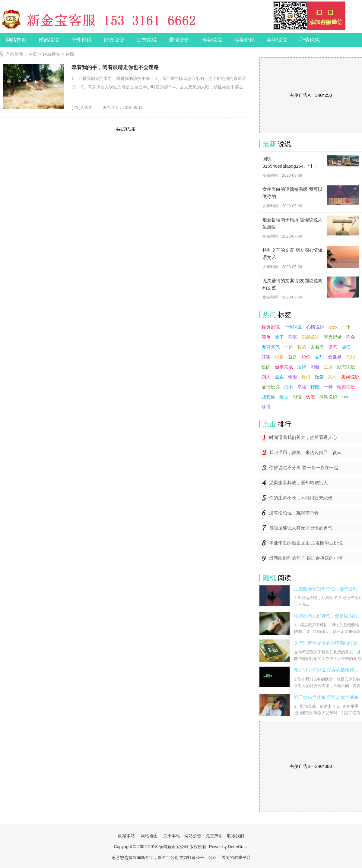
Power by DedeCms (228, 847)
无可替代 (271, 347)
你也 (306, 377)
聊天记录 (333, 337)
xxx (345, 397)
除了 (279, 337)
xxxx (333, 327)
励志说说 (147, 40)
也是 (279, 357)
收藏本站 (126, 836)
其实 (266, 357)
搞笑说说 (244, 40)
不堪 (293, 337)
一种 (328, 387)
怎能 (350, 357)
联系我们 (236, 836)
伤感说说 (49, 40)
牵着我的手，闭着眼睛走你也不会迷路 (115, 67)
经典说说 (114, 40)
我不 (288, 387)
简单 (266, 337)
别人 (266, 377)
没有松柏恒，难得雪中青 (294, 513)
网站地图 (149, 836)
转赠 (315, 387)
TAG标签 (51, 54)
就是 (293, 357)
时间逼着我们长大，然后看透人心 (303, 437)
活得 (302, 367)
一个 (346, 327)
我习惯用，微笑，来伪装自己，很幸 (305, 452)
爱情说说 (179, 40)
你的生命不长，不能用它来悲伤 (301, 498)
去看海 (317, 347)
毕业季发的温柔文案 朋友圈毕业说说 (306, 543)
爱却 (319, 357)
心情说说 (310, 40)
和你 (306, 357)
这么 (284, 397)
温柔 (279, 377)
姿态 (333, 347)
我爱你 (268, 397)
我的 (302, 347)
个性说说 (81, 40)
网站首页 (16, 40)
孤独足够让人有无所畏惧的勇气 (301, 528)
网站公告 (193, 836)
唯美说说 (212, 40)
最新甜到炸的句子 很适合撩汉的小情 (306, 558)
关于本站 (172, 836)
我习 (332, 377)
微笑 (319, 377)
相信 (297, 397)
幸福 (302, 387)
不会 (351, 337)
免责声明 (214, 836)
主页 (33, 54)
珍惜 (266, 407)
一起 (288, 347)
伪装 (310, 397)
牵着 (293, 377)
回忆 (346, 347)
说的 (266, 367)
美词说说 (277, 40)
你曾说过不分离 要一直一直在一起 (304, 467)
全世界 (335, 357)
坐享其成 (284, 367)
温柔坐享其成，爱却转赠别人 (298, 483)
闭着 (315, 367)
